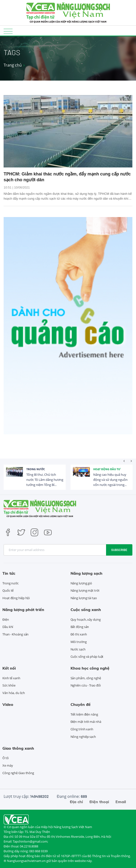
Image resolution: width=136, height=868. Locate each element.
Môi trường (79, 642)
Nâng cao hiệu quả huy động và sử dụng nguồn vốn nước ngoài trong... (110, 480)
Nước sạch (78, 649)
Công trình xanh (82, 729)
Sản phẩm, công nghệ (86, 678)
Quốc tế (8, 590)
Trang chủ (13, 65)
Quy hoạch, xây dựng (86, 619)
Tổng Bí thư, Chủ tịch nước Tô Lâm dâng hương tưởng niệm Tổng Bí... (45, 480)
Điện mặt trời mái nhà (86, 722)
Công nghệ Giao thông (18, 773)
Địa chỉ (76, 802)
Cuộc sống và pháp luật (87, 657)
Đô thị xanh (79, 634)
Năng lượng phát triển (23, 610)
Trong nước (36, 469)
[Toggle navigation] (8, 31)
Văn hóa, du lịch (14, 693)
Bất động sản (80, 627)
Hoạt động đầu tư (107, 469)
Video (8, 704)
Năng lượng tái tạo (84, 598)
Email (121, 802)
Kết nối (9, 668)
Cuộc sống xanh (86, 610)
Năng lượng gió (81, 583)
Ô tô (6, 758)
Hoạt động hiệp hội (16, 598)
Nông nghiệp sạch (83, 737)
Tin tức (9, 573)
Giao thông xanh (18, 748)
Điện (6, 619)
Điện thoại (99, 802)
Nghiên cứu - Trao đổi (86, 685)
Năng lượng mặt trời (85, 590)
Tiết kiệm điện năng (84, 714)
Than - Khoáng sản (15, 634)
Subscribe (119, 550)
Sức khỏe (9, 685)
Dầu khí (8, 627)
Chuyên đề (81, 704)
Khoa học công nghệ (90, 668)
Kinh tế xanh (11, 678)
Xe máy (8, 765)
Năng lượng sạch (86, 573)
